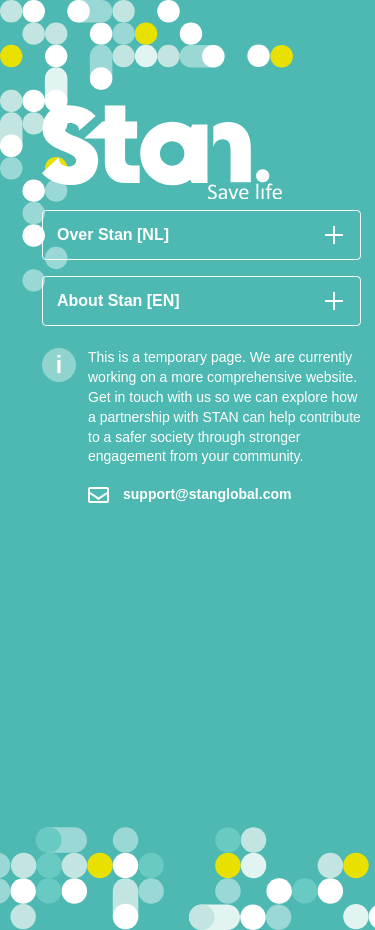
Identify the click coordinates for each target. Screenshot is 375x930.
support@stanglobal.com (189, 494)
